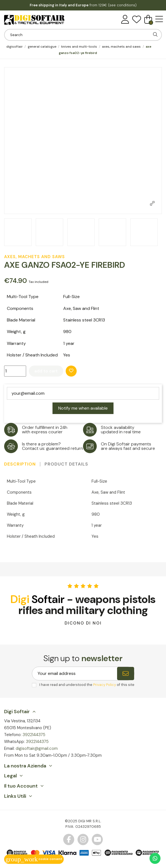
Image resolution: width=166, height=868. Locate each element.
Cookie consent (34, 859)
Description (20, 464)
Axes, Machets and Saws (34, 257)
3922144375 (34, 735)
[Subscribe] (126, 674)
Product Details (66, 464)
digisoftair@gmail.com (37, 748)
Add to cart (46, 371)
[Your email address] (75, 674)
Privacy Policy (105, 685)
